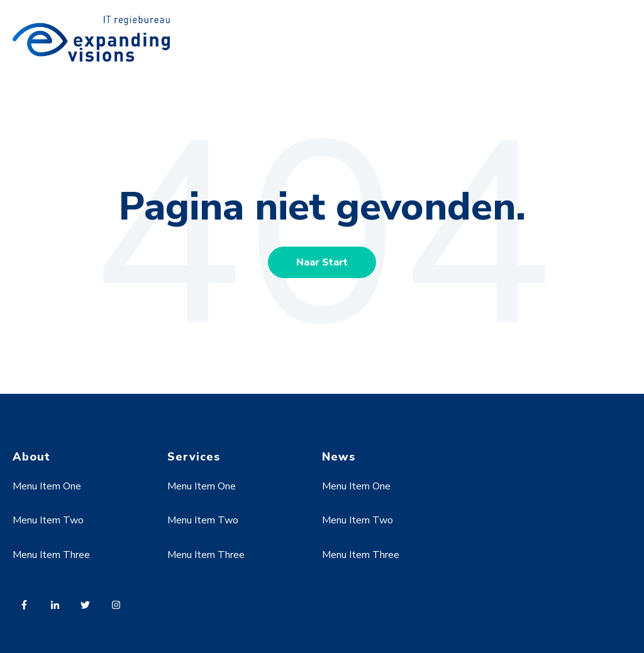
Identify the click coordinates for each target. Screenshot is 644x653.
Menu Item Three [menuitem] (51, 555)
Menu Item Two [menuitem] (48, 520)
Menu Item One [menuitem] (47, 486)
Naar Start (322, 262)
